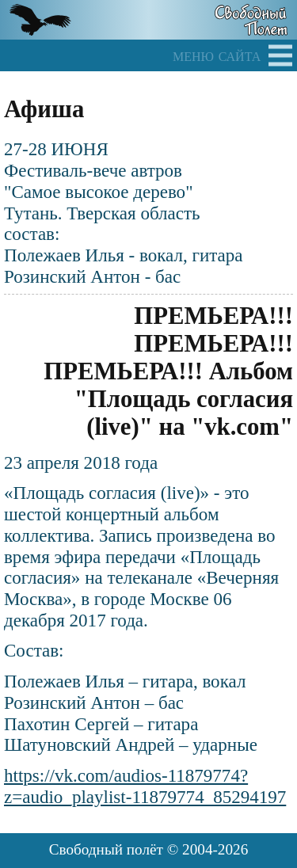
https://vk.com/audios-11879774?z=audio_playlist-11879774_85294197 (145, 786)
